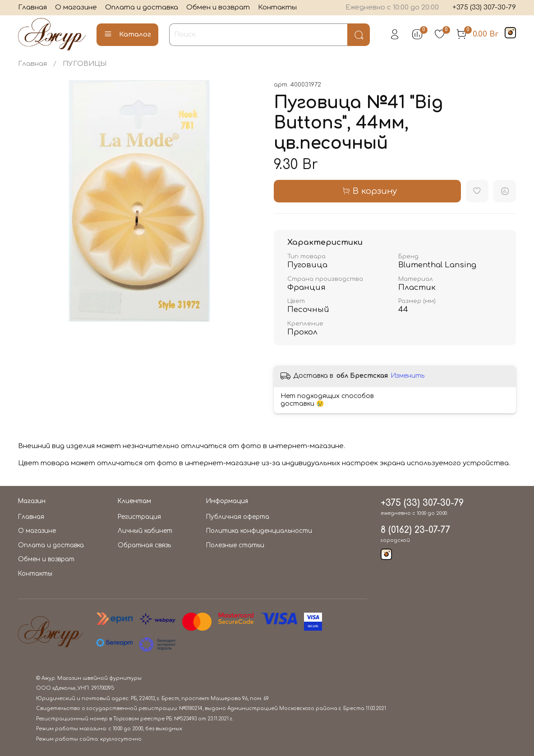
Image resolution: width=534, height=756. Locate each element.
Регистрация (139, 517)
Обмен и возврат (218, 7)
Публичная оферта (238, 517)
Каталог (127, 34)
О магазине (76, 7)
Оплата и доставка (142, 7)
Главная (32, 7)
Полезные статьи (235, 545)
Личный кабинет (145, 531)
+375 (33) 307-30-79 (484, 7)
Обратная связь (144, 545)
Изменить (407, 376)
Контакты (277, 7)
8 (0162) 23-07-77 (415, 530)
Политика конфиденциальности (259, 531)
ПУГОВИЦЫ (85, 64)
